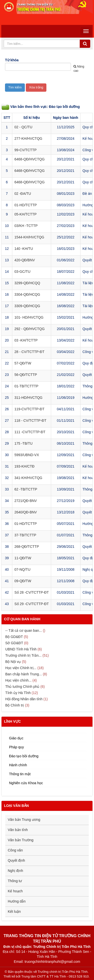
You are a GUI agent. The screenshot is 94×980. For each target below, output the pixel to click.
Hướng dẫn (17, 901)
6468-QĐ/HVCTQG (29, 159)
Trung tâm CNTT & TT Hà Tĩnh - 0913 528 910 (55, 976)
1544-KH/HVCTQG (29, 237)
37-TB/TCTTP (25, 535)
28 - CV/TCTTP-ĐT (29, 352)
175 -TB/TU (23, 443)
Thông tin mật (20, 774)
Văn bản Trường (21, 840)
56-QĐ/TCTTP (26, 375)
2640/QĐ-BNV (25, 512)
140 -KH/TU (24, 249)
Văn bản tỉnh (18, 830)
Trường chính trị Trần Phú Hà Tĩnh (63, 972)
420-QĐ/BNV (25, 260)
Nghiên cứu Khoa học (26, 783)
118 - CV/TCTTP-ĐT (30, 420)
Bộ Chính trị (15, 705)
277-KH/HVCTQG (28, 139)
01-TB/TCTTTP (26, 386)
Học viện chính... (18, 680)
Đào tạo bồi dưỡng (24, 756)
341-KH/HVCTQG (28, 478)
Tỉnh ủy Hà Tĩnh (18, 693)
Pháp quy (16, 747)
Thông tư (15, 881)
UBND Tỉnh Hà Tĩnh (21, 649)
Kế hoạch (15, 891)
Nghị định (15, 871)
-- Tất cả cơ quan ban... (24, 630)
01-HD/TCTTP (25, 205)
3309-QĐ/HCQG (27, 306)
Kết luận (14, 911)
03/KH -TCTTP (26, 226)
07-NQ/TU (22, 569)
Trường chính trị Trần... (23, 655)
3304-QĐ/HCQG (27, 294)
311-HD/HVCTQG (28, 398)
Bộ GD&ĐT (14, 637)
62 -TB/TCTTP (26, 489)
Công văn (15, 850)
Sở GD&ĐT (14, 643)
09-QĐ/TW (23, 581)
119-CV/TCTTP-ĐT (29, 409)
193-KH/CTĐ (24, 466)
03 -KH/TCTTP (26, 340)
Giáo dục (16, 738)
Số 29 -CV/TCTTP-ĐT (31, 604)
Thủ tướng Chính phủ (22, 687)
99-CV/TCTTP (25, 150)
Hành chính (18, 765)
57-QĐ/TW (23, 363)
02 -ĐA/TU (23, 194)
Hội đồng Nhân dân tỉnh (24, 699)
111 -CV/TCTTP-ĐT (30, 432)
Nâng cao (79, 69)
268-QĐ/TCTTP (27, 547)
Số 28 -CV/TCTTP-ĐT (31, 592)
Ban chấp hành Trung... (24, 674)
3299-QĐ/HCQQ (27, 283)
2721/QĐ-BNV (25, 501)
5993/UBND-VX (27, 455)
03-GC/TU (22, 272)
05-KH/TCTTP (25, 214)
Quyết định (16, 860)
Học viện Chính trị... (21, 668)
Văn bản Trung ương (24, 820)
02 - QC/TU (23, 127)
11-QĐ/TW (23, 558)
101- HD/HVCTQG (29, 317)
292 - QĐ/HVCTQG (29, 329)
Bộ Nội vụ (13, 662)
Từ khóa (12, 60)
